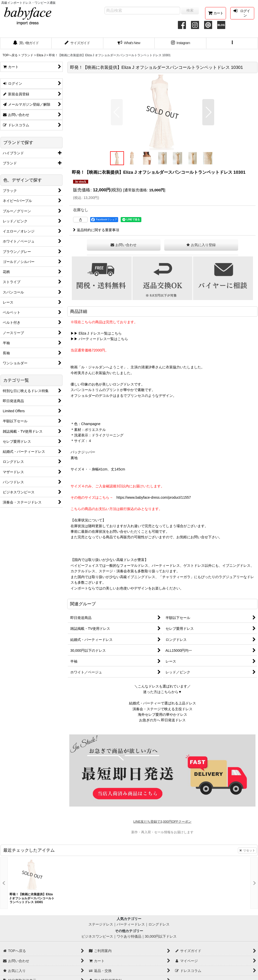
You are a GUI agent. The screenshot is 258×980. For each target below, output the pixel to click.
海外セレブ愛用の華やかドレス (163, 715)
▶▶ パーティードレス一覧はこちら (99, 339)
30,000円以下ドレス (161, 936)
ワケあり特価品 (129, 936)
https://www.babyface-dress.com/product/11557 (154, 497)
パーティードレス (131, 924)
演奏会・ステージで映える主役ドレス (163, 709)
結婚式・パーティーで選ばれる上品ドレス (163, 703)
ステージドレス (101, 924)
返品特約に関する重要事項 (96, 230)
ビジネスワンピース (97, 936)
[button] (232, 43)
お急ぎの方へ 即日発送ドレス (163, 720)
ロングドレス (159, 924)
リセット (247, 850)
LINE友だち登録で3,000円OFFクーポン (162, 822)
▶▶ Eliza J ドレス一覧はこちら (96, 333)
